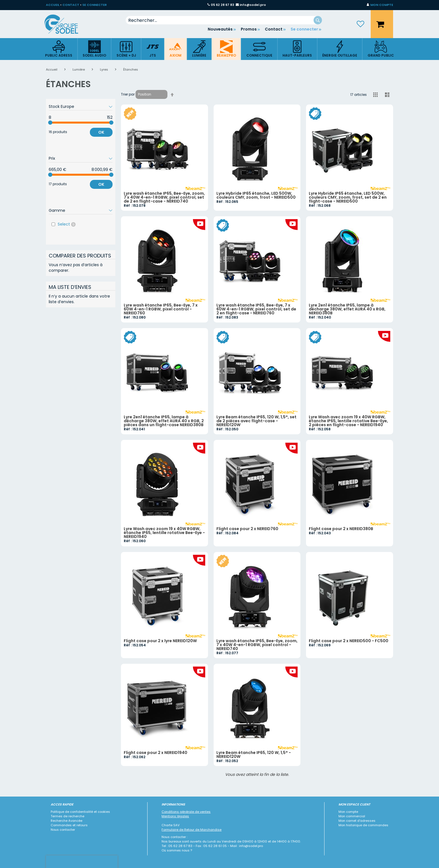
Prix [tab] (52, 158)
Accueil (52, 69)
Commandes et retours (69, 825)
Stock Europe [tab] (61, 106)
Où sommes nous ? (177, 850)
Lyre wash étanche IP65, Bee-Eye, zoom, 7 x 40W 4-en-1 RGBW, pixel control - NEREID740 (257, 645)
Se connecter (304, 29)
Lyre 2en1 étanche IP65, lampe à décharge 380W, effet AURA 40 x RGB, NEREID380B (347, 309)
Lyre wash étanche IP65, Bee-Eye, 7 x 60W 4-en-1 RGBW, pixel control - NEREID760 (161, 309)
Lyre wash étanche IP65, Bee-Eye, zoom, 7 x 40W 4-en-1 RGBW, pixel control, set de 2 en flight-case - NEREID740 (164, 197)
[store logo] (66, 24)
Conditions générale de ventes (186, 812)
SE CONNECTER (94, 5)
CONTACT (71, 5)
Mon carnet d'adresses (357, 821)
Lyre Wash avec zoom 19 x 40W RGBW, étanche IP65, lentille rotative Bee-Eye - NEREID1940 (164, 533)
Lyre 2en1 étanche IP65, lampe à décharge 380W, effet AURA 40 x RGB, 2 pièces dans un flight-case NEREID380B (164, 421)
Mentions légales (175, 816)
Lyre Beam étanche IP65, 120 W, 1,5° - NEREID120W (254, 755)
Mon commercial (352, 816)
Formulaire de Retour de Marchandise (192, 830)
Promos (249, 29)
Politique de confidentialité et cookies (80, 812)
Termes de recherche (67, 816)
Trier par (128, 94)
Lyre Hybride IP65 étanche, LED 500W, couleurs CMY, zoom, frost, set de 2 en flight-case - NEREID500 (348, 197)
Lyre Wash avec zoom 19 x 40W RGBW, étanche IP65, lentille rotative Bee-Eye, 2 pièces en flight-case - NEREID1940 (348, 421)
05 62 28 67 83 (222, 5)
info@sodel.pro (253, 5)
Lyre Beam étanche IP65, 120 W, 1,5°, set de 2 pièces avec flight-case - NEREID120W (256, 421)
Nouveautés (220, 29)
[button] (380, 5)
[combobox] (224, 20)
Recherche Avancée (66, 821)
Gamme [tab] (57, 210)
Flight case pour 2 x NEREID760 (247, 529)
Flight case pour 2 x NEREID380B (341, 529)
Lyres (104, 69)
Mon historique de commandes (363, 825)
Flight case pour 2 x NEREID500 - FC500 (349, 641)
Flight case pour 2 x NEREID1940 (156, 753)
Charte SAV (171, 825)
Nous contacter (63, 830)
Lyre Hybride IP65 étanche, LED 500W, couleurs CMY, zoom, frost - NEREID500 (256, 195)
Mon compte (348, 812)
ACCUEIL (53, 5)
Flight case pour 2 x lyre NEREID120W (160, 641)
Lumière (79, 69)
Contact (274, 29)
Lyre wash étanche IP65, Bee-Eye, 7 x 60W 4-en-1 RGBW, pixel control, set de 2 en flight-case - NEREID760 (256, 309)
